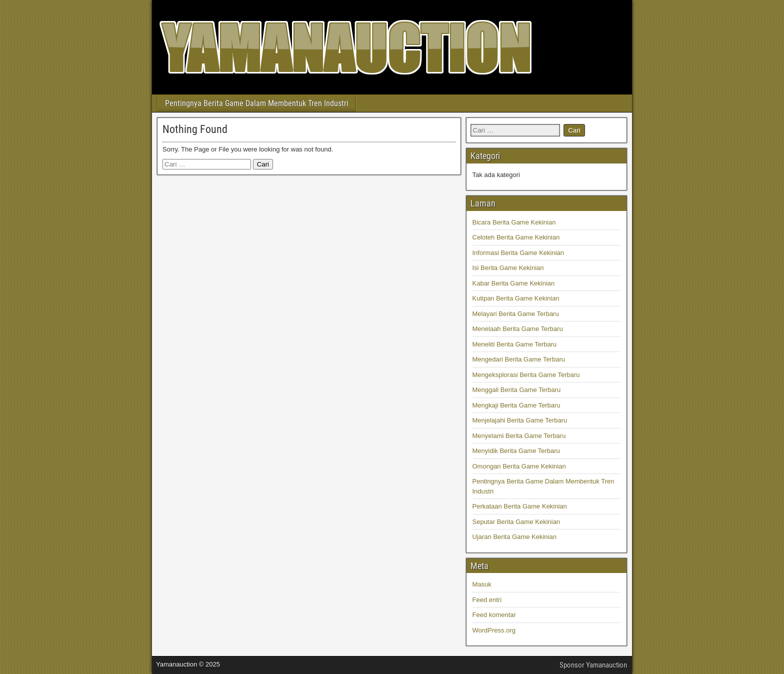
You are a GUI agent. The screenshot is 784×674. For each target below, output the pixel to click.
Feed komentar (494, 615)
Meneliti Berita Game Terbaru (515, 344)
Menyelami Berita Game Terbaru (519, 436)
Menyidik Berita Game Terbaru (516, 451)
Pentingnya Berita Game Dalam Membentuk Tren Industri (257, 103)
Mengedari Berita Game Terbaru (519, 359)
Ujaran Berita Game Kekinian (514, 537)
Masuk (482, 584)
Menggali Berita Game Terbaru (517, 390)
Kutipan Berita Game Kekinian (516, 298)
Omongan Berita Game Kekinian (519, 466)
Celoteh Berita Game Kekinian (516, 237)
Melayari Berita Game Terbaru (516, 314)
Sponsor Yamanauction (593, 665)
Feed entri (487, 600)
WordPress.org (494, 630)
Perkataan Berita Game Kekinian (520, 506)
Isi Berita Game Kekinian (508, 268)
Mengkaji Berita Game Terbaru (516, 405)
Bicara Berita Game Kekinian (514, 222)
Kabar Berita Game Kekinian (514, 283)
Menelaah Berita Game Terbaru (518, 329)
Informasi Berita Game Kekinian (518, 253)
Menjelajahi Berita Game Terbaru (520, 420)
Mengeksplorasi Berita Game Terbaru (526, 375)
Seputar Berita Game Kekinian (516, 522)
